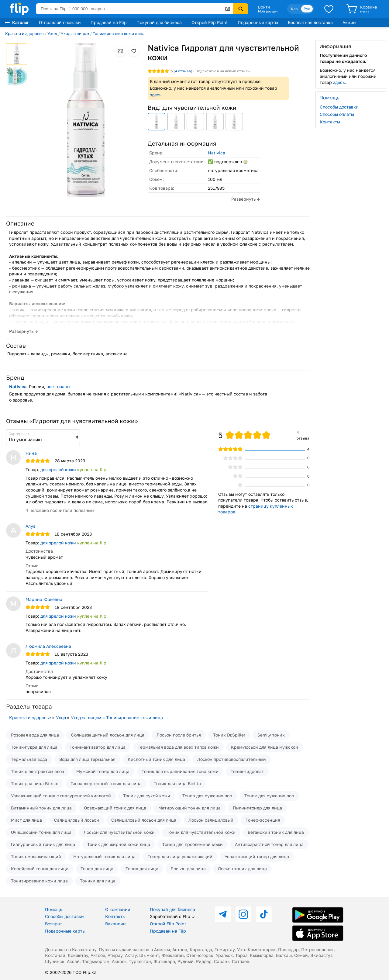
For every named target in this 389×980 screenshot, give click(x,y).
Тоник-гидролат (247, 771)
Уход (52, 33)
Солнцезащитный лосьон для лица (108, 735)
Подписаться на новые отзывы (223, 71)
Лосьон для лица (188, 869)
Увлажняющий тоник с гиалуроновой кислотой (61, 796)
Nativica (217, 153)
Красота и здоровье (24, 33)
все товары (58, 386)
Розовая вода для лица (35, 735)
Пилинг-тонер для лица (257, 808)
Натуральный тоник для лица (104, 856)
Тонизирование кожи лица (119, 33)
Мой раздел (268, 11)
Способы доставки (339, 107)
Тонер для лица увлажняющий (180, 856)
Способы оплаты (337, 114)
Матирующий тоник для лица (189, 808)
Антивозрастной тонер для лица (269, 844)
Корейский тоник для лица (40, 869)
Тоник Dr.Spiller (229, 735)
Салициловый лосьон (77, 820)
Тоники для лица (98, 881)
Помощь (53, 909)
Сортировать (20, 434)
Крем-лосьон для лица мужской (265, 747)
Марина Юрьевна (44, 599)
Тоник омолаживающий (36, 856)
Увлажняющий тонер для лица (257, 856)
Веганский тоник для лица (276, 832)
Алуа (31, 526)
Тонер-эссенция (263, 820)
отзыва (183, 71)
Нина (31, 453)
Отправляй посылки (60, 22)
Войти (264, 7)
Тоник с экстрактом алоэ (38, 771)
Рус (307, 9)
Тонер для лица (97, 869)
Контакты (330, 122)
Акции (349, 22)
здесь (156, 95)
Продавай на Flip (109, 22)
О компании (118, 909)
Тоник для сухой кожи (147, 796)
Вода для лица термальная (87, 759)
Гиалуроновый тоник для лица (43, 844)
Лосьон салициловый (211, 820)
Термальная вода (29, 759)
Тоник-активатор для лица (98, 747)
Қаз (294, 9)
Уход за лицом (75, 33)
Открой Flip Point (210, 22)
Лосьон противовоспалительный (232, 759)
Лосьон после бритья (179, 735)
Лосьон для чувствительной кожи (119, 832)
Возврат (53, 924)
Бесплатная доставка (310, 22)
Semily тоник (271, 735)
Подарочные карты (258, 22)
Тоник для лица (142, 869)
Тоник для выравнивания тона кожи (180, 771)
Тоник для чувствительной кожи (201, 832)
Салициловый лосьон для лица (144, 820)
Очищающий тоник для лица (41, 832)
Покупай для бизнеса (159, 22)
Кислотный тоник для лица (156, 759)
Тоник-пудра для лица (34, 747)
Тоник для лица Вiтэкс (35, 783)
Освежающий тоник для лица (115, 808)
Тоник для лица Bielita (177, 783)
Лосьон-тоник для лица (242, 869)
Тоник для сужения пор (269, 796)
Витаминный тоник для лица (41, 808)
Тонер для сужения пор (207, 796)
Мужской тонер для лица (103, 771)
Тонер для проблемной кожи (193, 844)
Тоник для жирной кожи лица (119, 844)
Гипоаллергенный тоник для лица (106, 783)
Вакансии (115, 924)
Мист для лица (26, 820)
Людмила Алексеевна (48, 646)
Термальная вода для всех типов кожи (178, 747)
